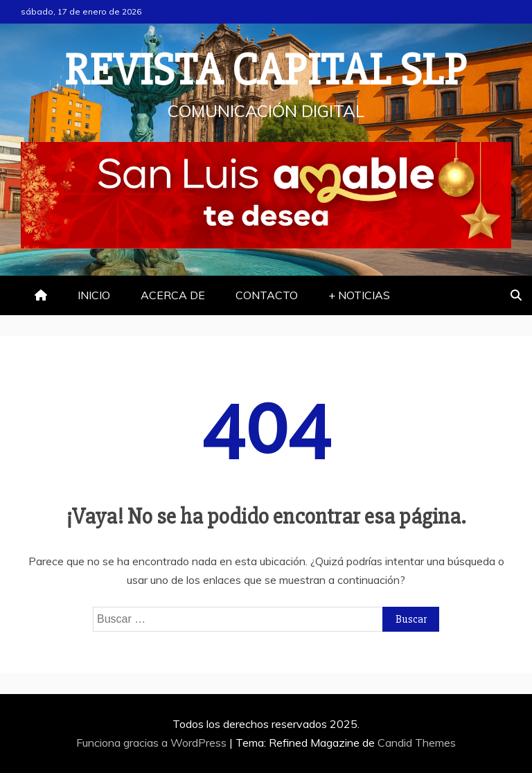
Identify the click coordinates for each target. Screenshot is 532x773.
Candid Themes (417, 743)
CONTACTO (267, 295)
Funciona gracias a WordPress (153, 743)
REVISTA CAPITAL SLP (266, 71)
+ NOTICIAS (359, 295)
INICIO (94, 295)
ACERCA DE (173, 295)
